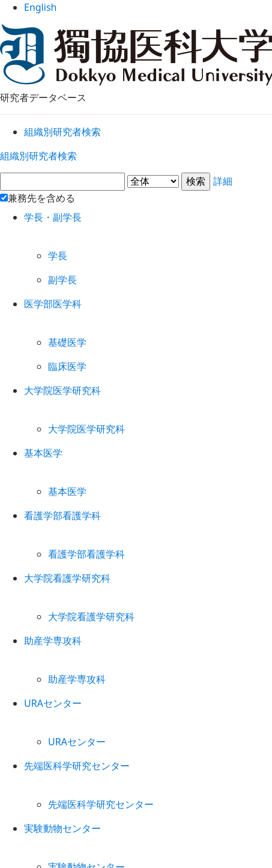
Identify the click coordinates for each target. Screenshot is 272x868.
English (136, 12)
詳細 (136, 192)
